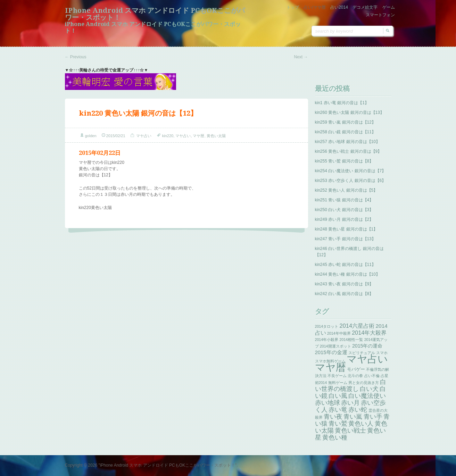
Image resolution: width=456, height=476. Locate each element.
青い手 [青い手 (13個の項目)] (373, 417)
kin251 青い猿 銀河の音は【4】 (344, 200)
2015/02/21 (116, 136)
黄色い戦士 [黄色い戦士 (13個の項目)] (350, 431)
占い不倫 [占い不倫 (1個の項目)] (372, 376)
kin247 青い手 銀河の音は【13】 (345, 239)
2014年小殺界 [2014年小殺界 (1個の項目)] (327, 340)
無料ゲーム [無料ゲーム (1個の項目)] (338, 383)
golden (91, 136)
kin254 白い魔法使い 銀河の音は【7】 (351, 171)
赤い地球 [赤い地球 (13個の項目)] (328, 403)
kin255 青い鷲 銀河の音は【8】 (344, 161)
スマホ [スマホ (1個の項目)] (382, 353)
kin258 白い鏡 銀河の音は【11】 (345, 132)
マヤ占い (144, 136)
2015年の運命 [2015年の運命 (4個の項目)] (367, 346)
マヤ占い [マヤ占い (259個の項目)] (367, 359)
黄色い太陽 (216, 136)
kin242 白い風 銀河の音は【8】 (344, 294)
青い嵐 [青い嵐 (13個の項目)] (353, 417)
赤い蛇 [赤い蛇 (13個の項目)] (358, 410)
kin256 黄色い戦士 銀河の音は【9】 (349, 151)
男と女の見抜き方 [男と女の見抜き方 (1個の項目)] (364, 383)
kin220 (168, 136)
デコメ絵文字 (365, 7)
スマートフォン (380, 15)
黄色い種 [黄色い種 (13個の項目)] (335, 437)
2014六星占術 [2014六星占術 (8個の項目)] (357, 326)
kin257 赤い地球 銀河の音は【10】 (347, 142)
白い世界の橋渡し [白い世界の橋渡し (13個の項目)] (351, 385)
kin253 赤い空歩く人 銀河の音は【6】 (351, 181)
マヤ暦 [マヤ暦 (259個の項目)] (330, 367)
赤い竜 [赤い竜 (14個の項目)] (338, 410)
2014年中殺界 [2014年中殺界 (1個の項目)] (339, 333)
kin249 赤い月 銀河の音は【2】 (344, 219)
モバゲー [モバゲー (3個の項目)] (356, 369)
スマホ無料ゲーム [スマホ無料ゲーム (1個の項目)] (330, 361)
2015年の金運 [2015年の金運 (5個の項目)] (331, 352)
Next (301, 57)
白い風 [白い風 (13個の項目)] (338, 396)
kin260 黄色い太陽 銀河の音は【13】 (350, 112)
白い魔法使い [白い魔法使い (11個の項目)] (367, 396)
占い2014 (339, 7)
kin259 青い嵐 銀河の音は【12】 (345, 122)
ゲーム (389, 7)
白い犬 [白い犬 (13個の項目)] (369, 389)
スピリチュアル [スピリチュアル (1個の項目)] (362, 353)
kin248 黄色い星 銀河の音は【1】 (346, 229)
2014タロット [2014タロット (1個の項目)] (327, 326)
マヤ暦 (198, 136)
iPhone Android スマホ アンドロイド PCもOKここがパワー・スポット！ (155, 14)
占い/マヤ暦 (314, 7)
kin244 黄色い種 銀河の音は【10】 (347, 274)
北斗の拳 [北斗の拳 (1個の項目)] (355, 376)
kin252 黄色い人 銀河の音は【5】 (346, 190)
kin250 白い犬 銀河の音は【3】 (344, 210)
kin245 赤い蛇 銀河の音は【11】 (345, 265)
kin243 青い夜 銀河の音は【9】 (344, 284)
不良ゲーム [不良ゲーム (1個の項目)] (337, 376)
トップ (293, 7)
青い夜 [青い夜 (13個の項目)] (333, 417)
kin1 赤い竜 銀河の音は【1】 (342, 103)
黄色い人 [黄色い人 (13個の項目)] (361, 424)
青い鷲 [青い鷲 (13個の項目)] (338, 424)
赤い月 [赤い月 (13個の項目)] (350, 403)
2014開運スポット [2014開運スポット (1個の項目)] (335, 346)
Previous (76, 57)
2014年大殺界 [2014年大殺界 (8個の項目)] (369, 333)
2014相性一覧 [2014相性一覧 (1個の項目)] (351, 340)
